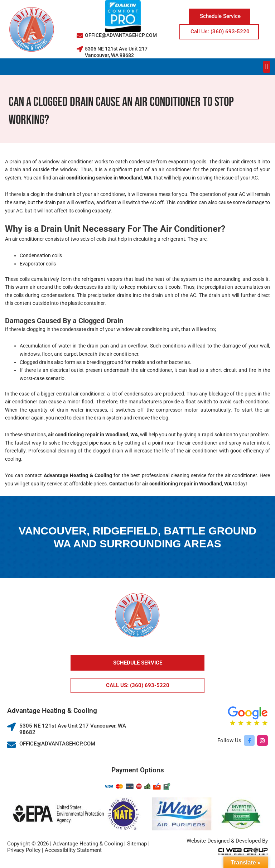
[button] (267, 67)
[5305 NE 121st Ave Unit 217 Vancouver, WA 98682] (80, 49)
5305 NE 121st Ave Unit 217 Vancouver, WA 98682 (116, 52)
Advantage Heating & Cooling (78, 475)
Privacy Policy (24, 850)
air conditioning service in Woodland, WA (105, 178)
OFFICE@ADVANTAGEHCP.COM (121, 35)
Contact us (121, 484)
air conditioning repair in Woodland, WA (93, 435)
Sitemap (137, 844)
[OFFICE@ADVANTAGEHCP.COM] (80, 35)
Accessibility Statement (73, 850)
